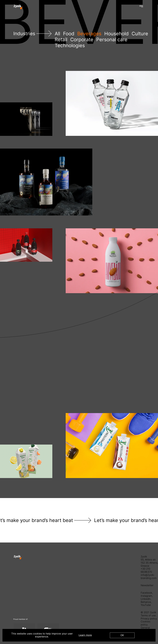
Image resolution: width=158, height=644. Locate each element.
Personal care (112, 39)
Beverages (89, 34)
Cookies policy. (145, 623)
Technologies (70, 45)
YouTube (146, 605)
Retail (61, 39)
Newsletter (147, 585)
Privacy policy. (149, 619)
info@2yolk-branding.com (149, 577)
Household (116, 34)
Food (69, 34)
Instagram (146, 596)
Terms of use (148, 615)
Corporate (82, 39)
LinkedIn (146, 599)
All (57, 34)
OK (122, 635)
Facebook (146, 593)
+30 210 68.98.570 (146, 570)
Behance (146, 602)
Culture (140, 34)
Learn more (85, 635)
